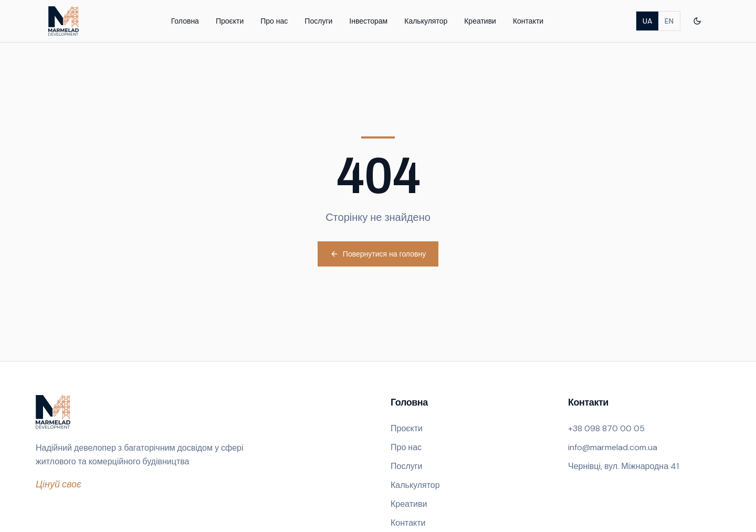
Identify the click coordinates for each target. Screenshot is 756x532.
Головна (185, 21)
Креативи (480, 21)
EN (669, 21)
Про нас (274, 21)
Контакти (528, 21)
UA (647, 21)
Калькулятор (426, 21)
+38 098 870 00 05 (606, 428)
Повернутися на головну (378, 254)
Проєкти (230, 21)
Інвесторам (368, 21)
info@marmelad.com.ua (613, 447)
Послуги (318, 21)
